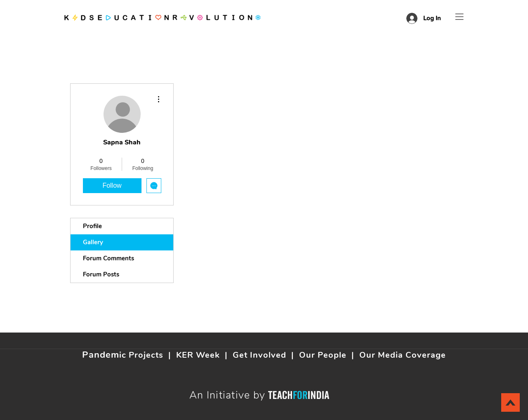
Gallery (93, 242)
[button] (460, 17)
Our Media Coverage (403, 355)
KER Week (198, 355)
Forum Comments (108, 258)
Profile (92, 226)
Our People (323, 355)
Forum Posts (101, 274)
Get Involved (259, 355)
